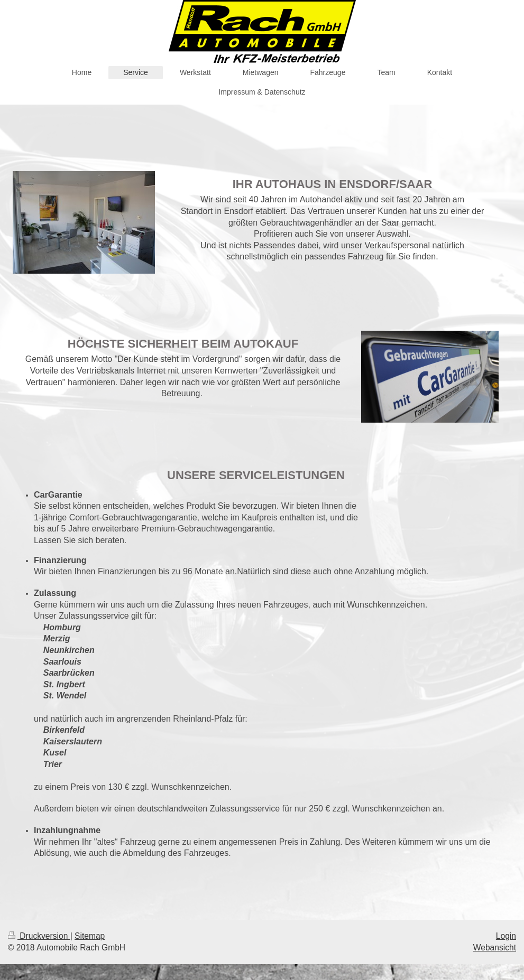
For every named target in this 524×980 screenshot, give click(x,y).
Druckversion (39, 936)
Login (506, 936)
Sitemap (90, 936)
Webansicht (495, 948)
